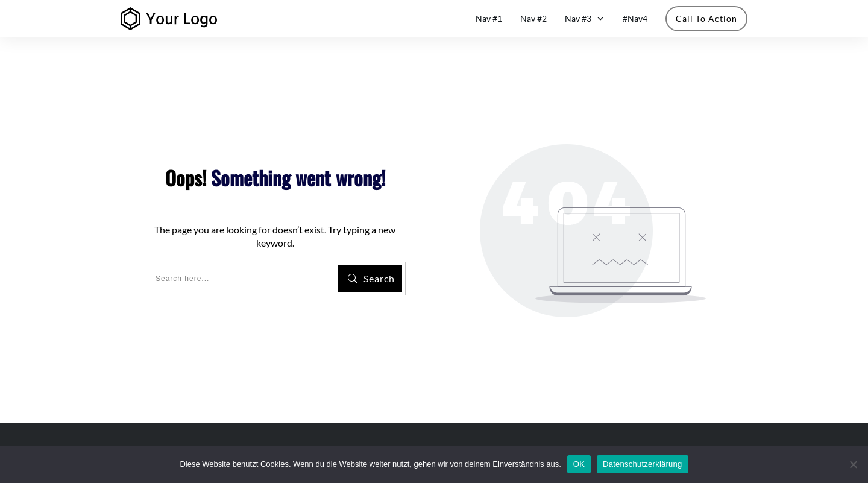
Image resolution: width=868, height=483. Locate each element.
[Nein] (853, 464)
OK (579, 464)
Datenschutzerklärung (642, 464)
